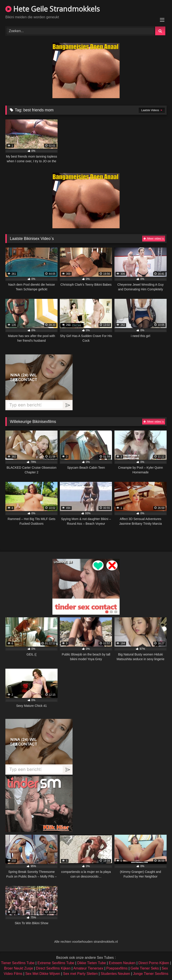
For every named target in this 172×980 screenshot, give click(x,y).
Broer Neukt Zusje (18, 968)
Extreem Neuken (122, 963)
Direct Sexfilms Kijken (53, 968)
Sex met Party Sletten (81, 974)
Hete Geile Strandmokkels (53, 9)
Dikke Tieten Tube (92, 963)
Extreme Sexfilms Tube (56, 963)
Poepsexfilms (117, 968)
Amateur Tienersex (88, 968)
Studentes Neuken (115, 974)
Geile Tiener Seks (145, 968)
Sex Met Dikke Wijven (43, 974)
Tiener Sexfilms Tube (18, 963)
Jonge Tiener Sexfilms (151, 974)
